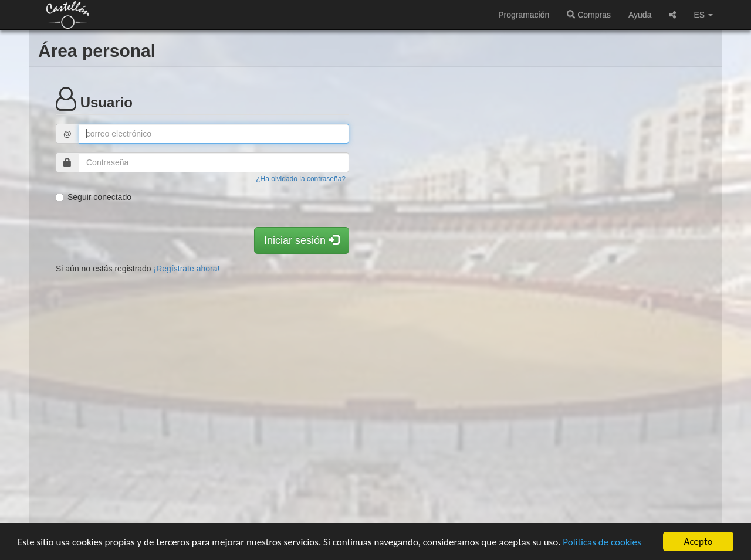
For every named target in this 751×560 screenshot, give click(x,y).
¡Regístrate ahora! (187, 269)
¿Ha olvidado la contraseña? (301, 179)
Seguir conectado (94, 197)
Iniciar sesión (302, 240)
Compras (589, 15)
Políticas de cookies (602, 542)
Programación (524, 15)
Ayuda (640, 15)
